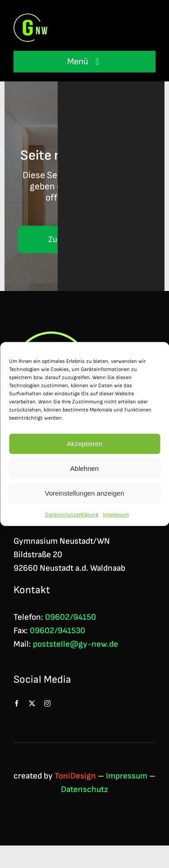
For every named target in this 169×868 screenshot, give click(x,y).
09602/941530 (57, 631)
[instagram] (47, 703)
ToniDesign (75, 776)
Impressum (116, 516)
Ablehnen (84, 470)
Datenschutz (84, 790)
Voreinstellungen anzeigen (85, 494)
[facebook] (17, 703)
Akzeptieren (84, 445)
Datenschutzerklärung (72, 516)
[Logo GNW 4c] (30, 18)
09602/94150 (71, 617)
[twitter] (32, 703)
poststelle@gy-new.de (75, 644)
